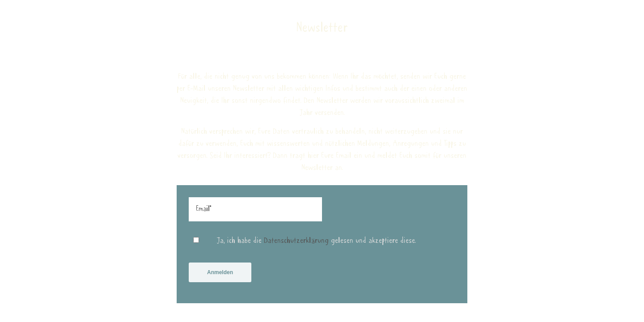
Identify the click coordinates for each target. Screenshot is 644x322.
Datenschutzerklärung (296, 245)
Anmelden (220, 277)
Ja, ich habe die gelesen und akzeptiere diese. (316, 245)
